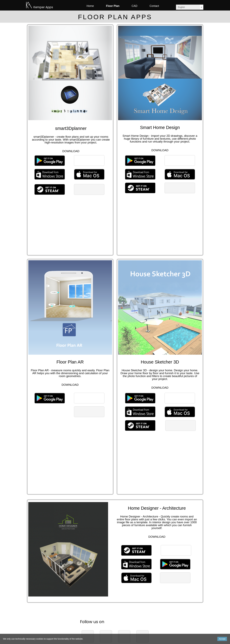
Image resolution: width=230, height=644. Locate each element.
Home (90, 6)
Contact (154, 6)
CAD (134, 6)
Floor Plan (113, 6)
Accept (222, 639)
